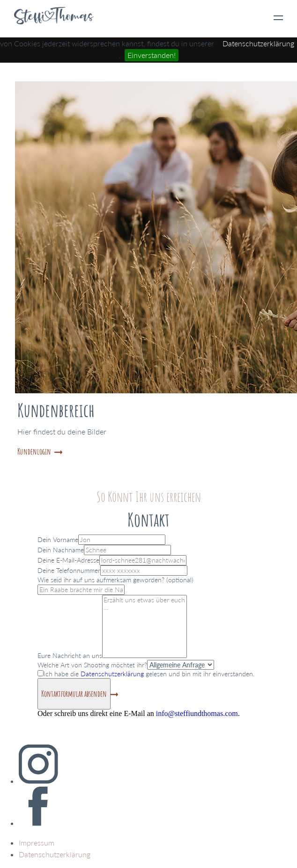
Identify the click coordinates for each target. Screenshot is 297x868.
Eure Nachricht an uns (70, 655)
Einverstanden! (152, 55)
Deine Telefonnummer (69, 570)
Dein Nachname (61, 550)
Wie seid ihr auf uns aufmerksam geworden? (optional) (115, 580)
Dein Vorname (58, 539)
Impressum (37, 843)
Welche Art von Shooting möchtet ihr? (92, 665)
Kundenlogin (34, 452)
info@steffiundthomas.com (197, 713)
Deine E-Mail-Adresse (68, 560)
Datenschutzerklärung (258, 43)
